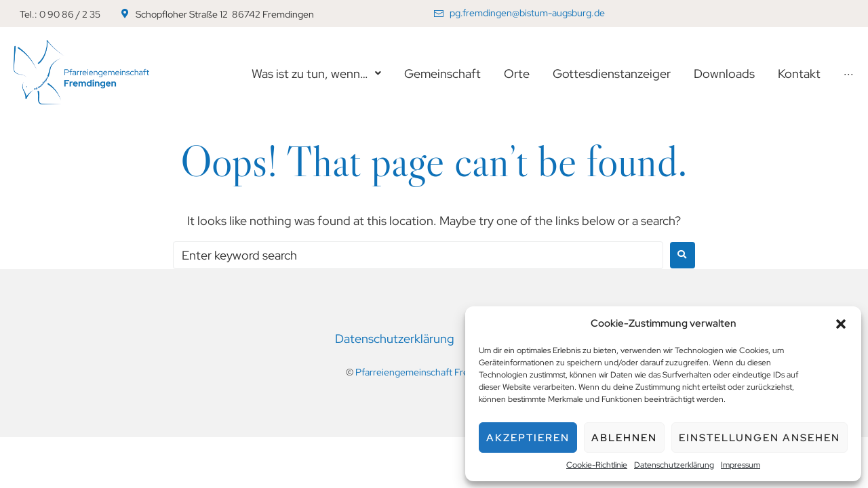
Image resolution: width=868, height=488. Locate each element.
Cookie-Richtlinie (597, 465)
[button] (841, 324)
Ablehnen (624, 438)
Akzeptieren (528, 438)
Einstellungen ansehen (759, 438)
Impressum (741, 465)
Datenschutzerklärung (674, 465)
